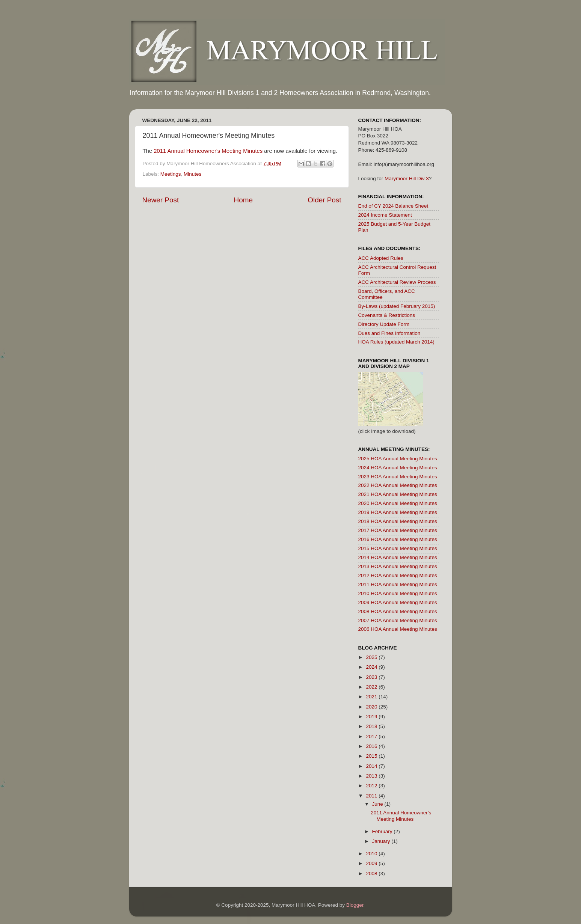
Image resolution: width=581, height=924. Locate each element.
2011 (372, 796)
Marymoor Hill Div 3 (407, 179)
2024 (372, 667)
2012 (372, 786)
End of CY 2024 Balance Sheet (393, 206)
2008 (372, 874)
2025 (372, 657)
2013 (372, 776)
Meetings (171, 174)
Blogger (355, 905)
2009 (372, 863)
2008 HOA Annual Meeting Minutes (398, 611)
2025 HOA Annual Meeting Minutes (398, 459)
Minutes (192, 174)
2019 (372, 717)
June (378, 804)
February (383, 831)
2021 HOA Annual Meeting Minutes (398, 494)
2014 (372, 766)
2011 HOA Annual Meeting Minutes (398, 584)
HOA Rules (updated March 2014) (396, 342)
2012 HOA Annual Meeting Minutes (398, 575)
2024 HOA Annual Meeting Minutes (398, 468)
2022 (372, 687)
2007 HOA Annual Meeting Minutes (398, 620)
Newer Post (161, 200)
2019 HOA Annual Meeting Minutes (398, 512)
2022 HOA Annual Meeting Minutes (398, 485)
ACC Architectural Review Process (397, 282)
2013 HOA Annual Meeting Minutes (398, 566)
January (382, 841)
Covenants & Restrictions (387, 315)
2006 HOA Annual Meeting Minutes (398, 629)
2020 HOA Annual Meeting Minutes (398, 503)
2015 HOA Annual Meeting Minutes (398, 548)
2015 (372, 756)
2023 (372, 677)
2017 (372, 736)
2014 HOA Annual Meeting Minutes (398, 557)
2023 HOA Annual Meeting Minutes (398, 477)
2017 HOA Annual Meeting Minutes (398, 530)
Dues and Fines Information (389, 333)
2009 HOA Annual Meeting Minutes (398, 602)
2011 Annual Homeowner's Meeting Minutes (208, 151)
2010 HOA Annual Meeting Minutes (398, 593)
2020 (372, 707)
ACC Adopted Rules (381, 258)
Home (243, 200)
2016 (372, 746)
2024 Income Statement (385, 215)
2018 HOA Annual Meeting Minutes (398, 521)
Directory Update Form (384, 324)
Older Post (324, 200)
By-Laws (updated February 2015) (397, 306)
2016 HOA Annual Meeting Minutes (398, 539)
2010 (372, 854)
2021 (372, 697)
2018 (372, 726)
